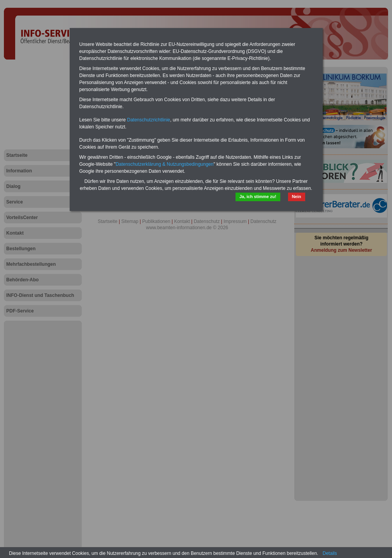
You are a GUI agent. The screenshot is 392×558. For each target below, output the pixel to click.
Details (330, 553)
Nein (297, 197)
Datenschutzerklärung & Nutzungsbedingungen (165, 164)
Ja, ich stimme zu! (258, 197)
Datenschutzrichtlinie (149, 120)
